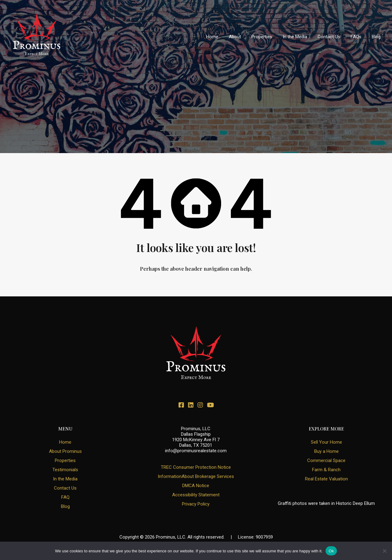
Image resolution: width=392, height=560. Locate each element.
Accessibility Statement (196, 495)
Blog (376, 37)
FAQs (356, 37)
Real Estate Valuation (326, 479)
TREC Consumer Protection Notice (196, 467)
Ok (331, 551)
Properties (262, 37)
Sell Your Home (326, 442)
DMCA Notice (196, 486)
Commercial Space (326, 460)
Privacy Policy (196, 504)
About (235, 37)
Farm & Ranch (326, 470)
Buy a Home (326, 451)
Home (212, 37)
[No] (384, 551)
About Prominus (65, 451)
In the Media (295, 37)
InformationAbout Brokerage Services (196, 476)
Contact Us (329, 37)
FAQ (65, 497)
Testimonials (65, 470)
